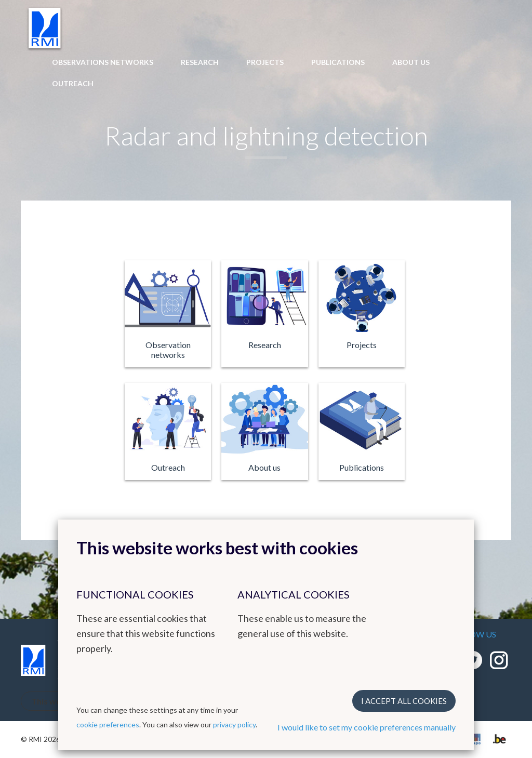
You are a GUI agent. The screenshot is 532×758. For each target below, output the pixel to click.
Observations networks (103, 62)
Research (200, 62)
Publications (338, 62)
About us (411, 62)
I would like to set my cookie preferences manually (367, 727)
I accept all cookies (404, 701)
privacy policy (234, 724)
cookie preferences (108, 724)
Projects (265, 62)
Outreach (73, 83)
